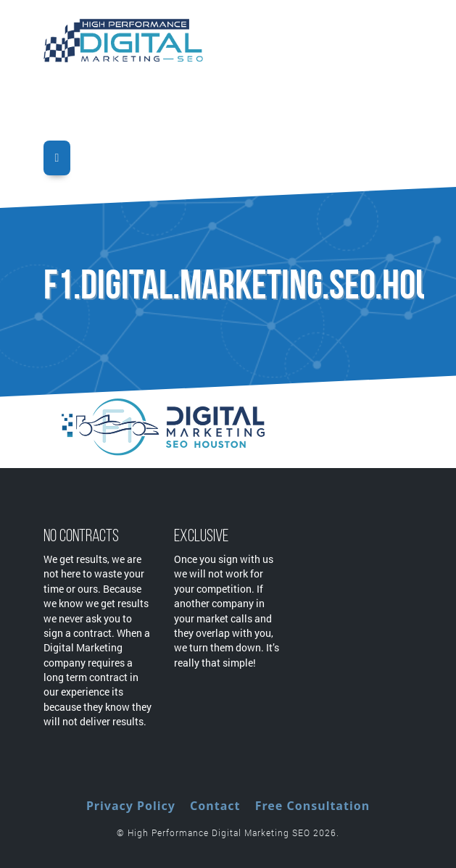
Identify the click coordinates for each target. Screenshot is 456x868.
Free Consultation (312, 806)
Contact (215, 806)
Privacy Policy (131, 806)
